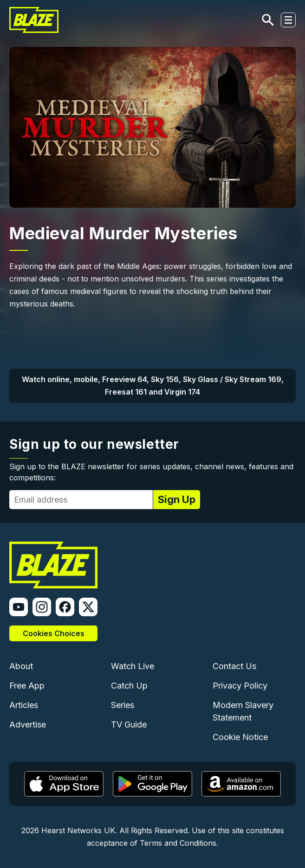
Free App (27, 686)
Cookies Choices (54, 633)
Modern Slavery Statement (243, 711)
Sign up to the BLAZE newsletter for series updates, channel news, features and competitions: (151, 472)
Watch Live (133, 666)
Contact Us (234, 666)
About (21, 666)
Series (123, 705)
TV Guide (129, 724)
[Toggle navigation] (288, 20)
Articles (24, 705)
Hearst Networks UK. (79, 830)
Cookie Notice (240, 737)
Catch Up (129, 686)
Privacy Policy (240, 686)
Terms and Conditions (178, 843)
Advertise (28, 724)
